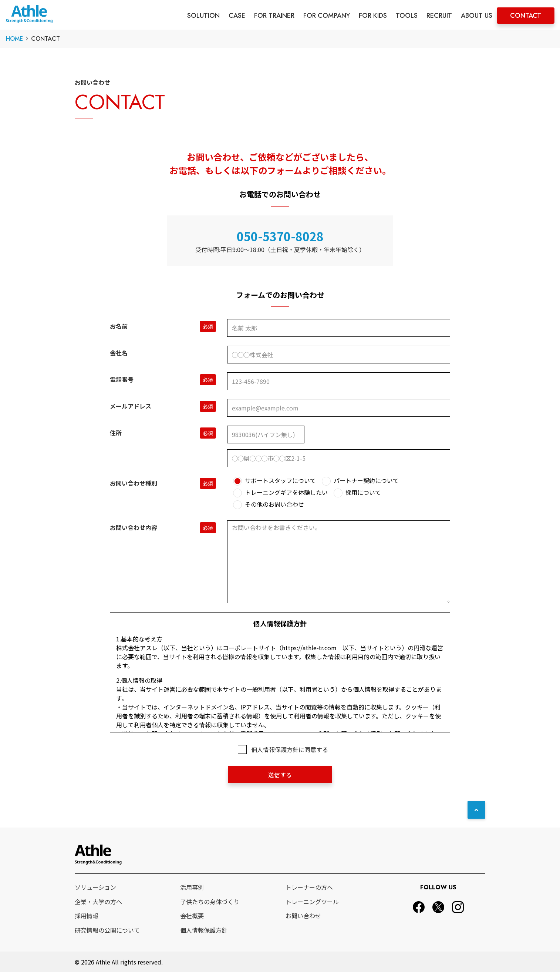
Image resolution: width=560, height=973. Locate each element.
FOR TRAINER (274, 16)
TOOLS (407, 16)
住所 (116, 433)
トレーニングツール (312, 902)
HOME (14, 39)
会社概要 (192, 916)
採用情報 (87, 916)
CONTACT (526, 16)
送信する (280, 775)
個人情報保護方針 (204, 930)
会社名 (119, 353)
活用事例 (192, 888)
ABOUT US (477, 16)
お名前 (119, 326)
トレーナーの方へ (309, 888)
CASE (237, 16)
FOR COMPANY (327, 16)
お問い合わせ (303, 916)
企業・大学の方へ (98, 902)
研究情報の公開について (107, 930)
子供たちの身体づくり (210, 902)
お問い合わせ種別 (134, 483)
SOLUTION (203, 16)
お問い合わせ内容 (134, 527)
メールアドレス (131, 406)
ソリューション (95, 888)
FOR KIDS (373, 16)
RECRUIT (439, 16)
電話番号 (122, 379)
